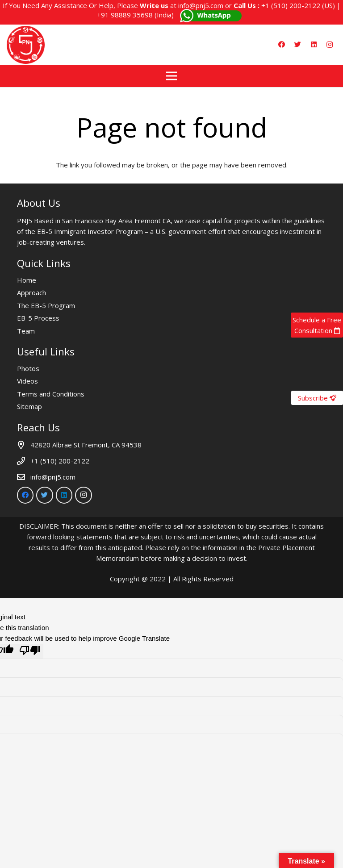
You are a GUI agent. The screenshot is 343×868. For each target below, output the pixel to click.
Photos (28, 368)
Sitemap (29, 406)
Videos (27, 381)
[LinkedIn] (314, 45)
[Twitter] (297, 45)
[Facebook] (281, 45)
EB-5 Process (38, 318)
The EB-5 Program (46, 305)
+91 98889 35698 (125, 15)
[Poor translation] (30, 651)
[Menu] (171, 76)
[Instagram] (330, 45)
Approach (31, 292)
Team (26, 331)
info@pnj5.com (201, 5)
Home (27, 280)
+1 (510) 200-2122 (291, 5)
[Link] (26, 45)
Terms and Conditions (51, 394)
